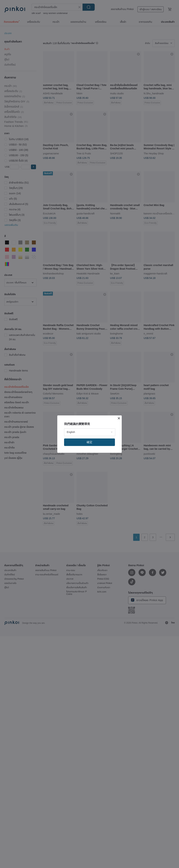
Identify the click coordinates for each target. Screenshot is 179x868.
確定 (89, 442)
